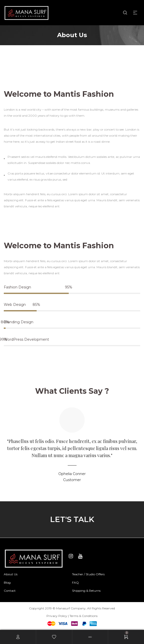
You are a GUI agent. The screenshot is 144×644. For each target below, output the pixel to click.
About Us (11, 574)
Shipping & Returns (86, 591)
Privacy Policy (57, 616)
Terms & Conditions (83, 616)
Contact (10, 591)
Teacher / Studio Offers (88, 574)
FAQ (75, 583)
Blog (7, 583)
